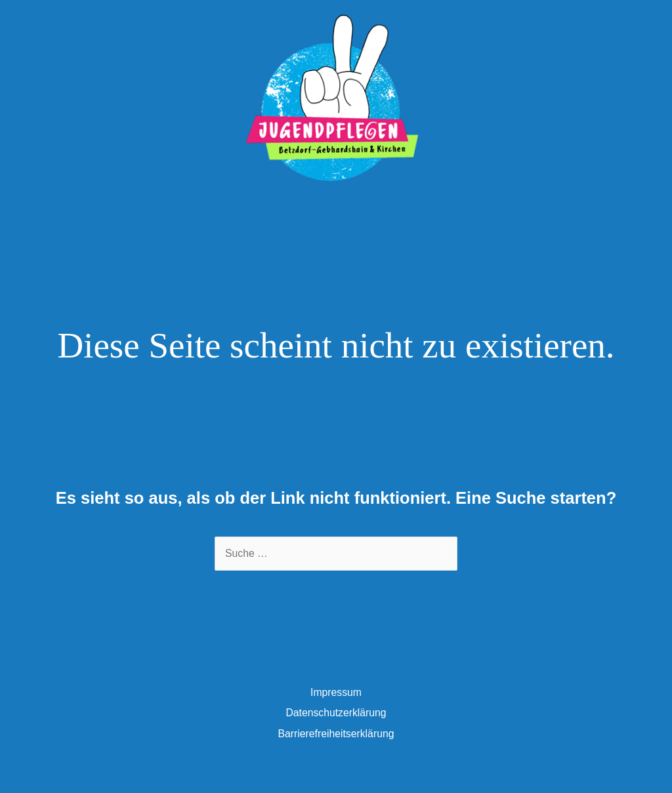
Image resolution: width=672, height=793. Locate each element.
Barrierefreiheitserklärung (336, 753)
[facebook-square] (326, 241)
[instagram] (353, 241)
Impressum (336, 711)
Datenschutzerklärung (336, 732)
